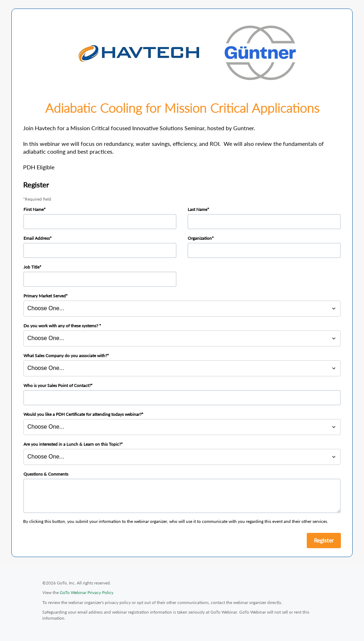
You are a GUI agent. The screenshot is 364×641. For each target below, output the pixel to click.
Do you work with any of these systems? (61, 326)
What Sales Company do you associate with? (65, 356)
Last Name (197, 209)
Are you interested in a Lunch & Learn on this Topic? (72, 444)
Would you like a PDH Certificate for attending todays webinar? (82, 414)
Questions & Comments (46, 474)
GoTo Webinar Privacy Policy (87, 592)
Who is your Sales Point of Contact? (57, 385)
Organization (200, 238)
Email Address (37, 238)
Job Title (31, 267)
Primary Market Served (45, 296)
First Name (34, 209)
